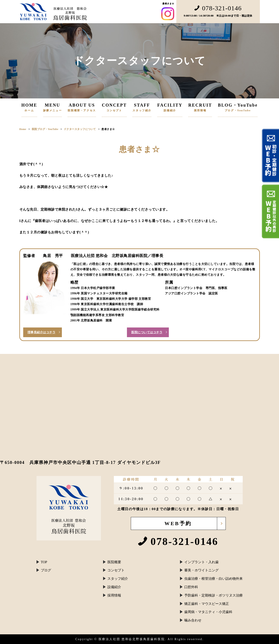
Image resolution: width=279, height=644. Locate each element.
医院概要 (114, 562)
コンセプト (116, 570)
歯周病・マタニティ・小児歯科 (208, 612)
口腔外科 (191, 587)
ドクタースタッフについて (80, 129)
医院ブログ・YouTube (45, 129)
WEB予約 (178, 523)
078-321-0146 (218, 8)
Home (23, 129)
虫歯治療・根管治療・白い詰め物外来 (213, 579)
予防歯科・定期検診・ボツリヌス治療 (213, 595)
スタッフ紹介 (118, 579)
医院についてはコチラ (147, 332)
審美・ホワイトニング (201, 570)
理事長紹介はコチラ (42, 332)
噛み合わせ (193, 620)
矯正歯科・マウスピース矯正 (207, 604)
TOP (44, 562)
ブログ (46, 570)
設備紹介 (114, 587)
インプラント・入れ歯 (201, 562)
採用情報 (114, 595)
